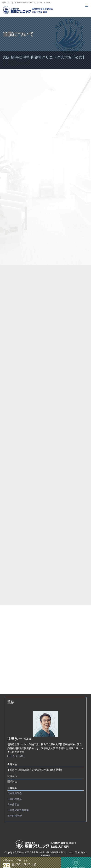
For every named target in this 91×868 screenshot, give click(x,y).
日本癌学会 (13, 804)
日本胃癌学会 (15, 793)
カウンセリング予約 (76, 863)
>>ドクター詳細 (16, 756)
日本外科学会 (15, 816)
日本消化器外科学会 (18, 810)
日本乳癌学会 (15, 799)
